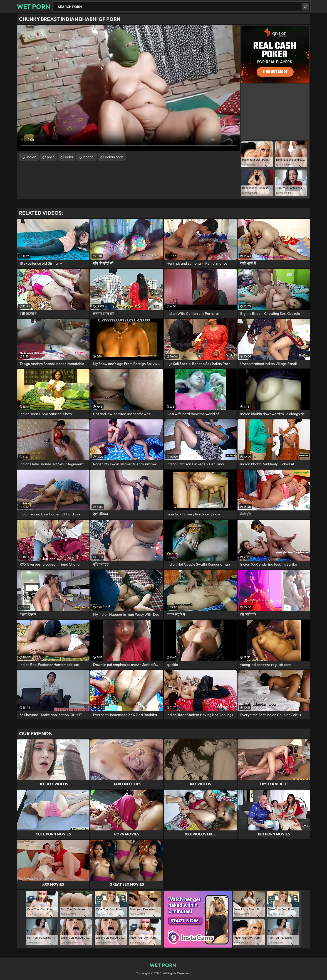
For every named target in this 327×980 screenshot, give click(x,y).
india (69, 157)
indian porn (114, 157)
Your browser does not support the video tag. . (129, 88)
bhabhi (89, 157)
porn (51, 157)
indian (31, 157)
